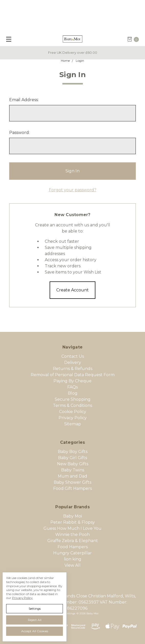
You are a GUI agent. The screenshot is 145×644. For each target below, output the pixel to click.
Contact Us (73, 356)
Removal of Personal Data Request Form (73, 375)
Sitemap (73, 424)
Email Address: (24, 100)
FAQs (72, 387)
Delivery (73, 362)
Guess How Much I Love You (72, 528)
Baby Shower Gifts (72, 482)
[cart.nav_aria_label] (135, 39)
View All (72, 565)
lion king (73, 559)
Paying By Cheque (72, 381)
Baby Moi (72, 516)
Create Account (72, 290)
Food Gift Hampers (72, 488)
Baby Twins (73, 470)
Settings (35, 609)
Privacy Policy (73, 418)
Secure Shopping (73, 399)
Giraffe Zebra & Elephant (73, 541)
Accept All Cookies (35, 631)
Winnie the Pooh (72, 535)
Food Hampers (73, 547)
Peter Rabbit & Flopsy (73, 522)
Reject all (35, 620)
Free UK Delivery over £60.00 (73, 52)
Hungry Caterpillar (72, 553)
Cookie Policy (73, 412)
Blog (73, 393)
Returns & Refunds (73, 369)
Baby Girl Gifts (72, 458)
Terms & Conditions (72, 405)
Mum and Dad (72, 476)
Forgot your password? (73, 190)
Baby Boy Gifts (73, 452)
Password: (19, 133)
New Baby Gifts (73, 464)
